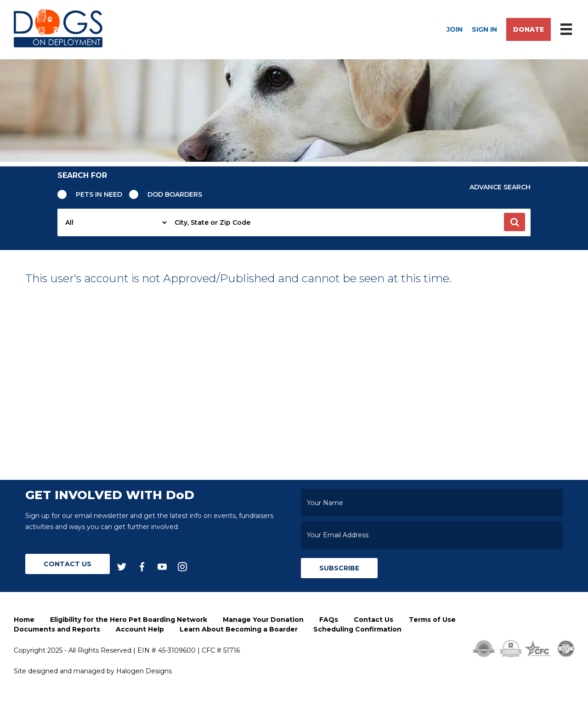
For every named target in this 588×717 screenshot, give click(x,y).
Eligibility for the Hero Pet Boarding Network (129, 620)
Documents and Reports (57, 629)
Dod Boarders (175, 194)
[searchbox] (350, 222)
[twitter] (122, 566)
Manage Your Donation (263, 620)
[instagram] (182, 566)
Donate (529, 29)
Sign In (484, 29)
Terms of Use (432, 620)
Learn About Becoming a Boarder (239, 629)
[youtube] (162, 566)
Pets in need (99, 194)
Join (455, 29)
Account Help (140, 629)
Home (24, 620)
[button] (514, 222)
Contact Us (68, 564)
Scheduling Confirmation (357, 629)
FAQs (329, 620)
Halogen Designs (144, 671)
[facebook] (142, 566)
